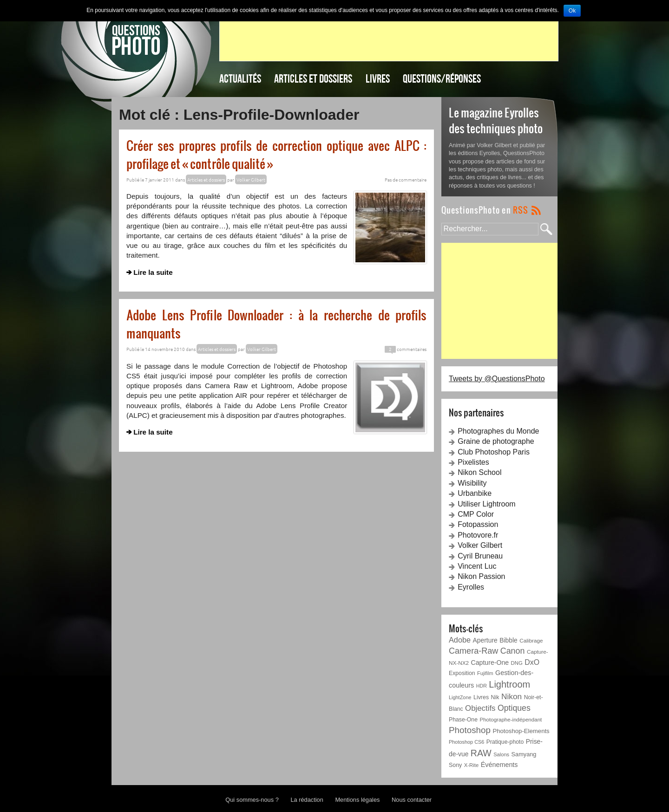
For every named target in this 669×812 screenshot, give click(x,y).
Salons (501, 754)
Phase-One (463, 720)
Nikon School (479, 472)
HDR (482, 686)
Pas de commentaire (406, 179)
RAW (481, 753)
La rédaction (307, 800)
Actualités (240, 78)
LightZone (460, 697)
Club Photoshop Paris (494, 452)
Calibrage (531, 640)
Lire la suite (153, 272)
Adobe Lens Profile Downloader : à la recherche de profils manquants (276, 324)
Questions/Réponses (442, 78)
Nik (495, 697)
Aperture (485, 640)
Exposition (462, 673)
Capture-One (490, 663)
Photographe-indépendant (511, 720)
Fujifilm (485, 673)
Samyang (524, 754)
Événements (499, 765)
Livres (378, 78)
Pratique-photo (505, 742)
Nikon (512, 696)
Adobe (460, 640)
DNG (517, 663)
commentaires (406, 349)
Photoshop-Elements (521, 731)
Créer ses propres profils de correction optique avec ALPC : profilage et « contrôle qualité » (276, 154)
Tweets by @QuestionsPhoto (497, 379)
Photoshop (470, 730)
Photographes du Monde (498, 431)
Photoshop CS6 (466, 742)
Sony (455, 765)
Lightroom (509, 684)
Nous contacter (412, 800)
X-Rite (471, 765)
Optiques (514, 708)
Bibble (508, 640)
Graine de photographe (496, 441)
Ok (572, 11)
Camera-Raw (473, 651)
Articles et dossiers (313, 78)
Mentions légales (357, 800)
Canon (513, 651)
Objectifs (480, 708)
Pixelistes (473, 462)
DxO (532, 662)
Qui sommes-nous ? (252, 800)
